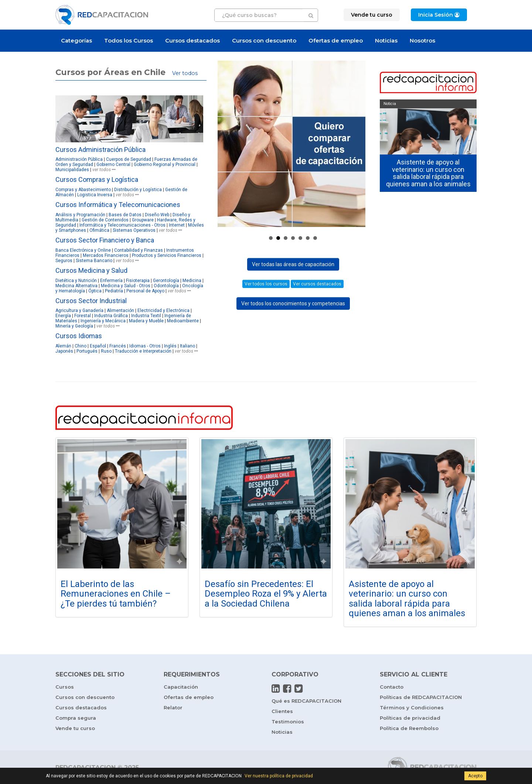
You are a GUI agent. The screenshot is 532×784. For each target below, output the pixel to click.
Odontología (166, 286)
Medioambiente (183, 321)
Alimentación (120, 310)
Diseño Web (157, 215)
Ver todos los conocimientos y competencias (293, 303)
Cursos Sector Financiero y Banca (105, 240)
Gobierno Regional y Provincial (165, 164)
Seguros (64, 261)
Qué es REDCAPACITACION (306, 701)
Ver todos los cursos (266, 284)
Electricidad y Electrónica (163, 310)
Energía (63, 316)
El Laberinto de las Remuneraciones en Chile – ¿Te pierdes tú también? (116, 594)
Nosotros (422, 40)
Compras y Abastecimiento (83, 190)
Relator (173, 707)
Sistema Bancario (94, 261)
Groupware (143, 220)
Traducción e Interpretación (143, 351)
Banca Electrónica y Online (83, 250)
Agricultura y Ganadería (79, 310)
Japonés (64, 351)
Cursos (65, 687)
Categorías (76, 40)
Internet (177, 225)
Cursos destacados (192, 40)
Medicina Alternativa (76, 286)
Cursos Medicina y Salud (91, 270)
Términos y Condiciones (412, 707)
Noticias (386, 40)
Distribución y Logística (138, 190)
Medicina (192, 281)
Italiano (187, 346)
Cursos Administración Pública (100, 150)
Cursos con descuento (264, 40)
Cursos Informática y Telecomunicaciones (118, 205)
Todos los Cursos (129, 40)
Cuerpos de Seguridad (129, 159)
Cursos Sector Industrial (91, 301)
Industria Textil (146, 316)
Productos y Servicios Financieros (167, 255)
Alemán (63, 346)
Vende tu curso (75, 728)
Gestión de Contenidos (105, 220)
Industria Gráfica (111, 316)
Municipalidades (72, 170)
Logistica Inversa (95, 195)
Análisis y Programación (80, 215)
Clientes (282, 711)
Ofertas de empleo (336, 40)
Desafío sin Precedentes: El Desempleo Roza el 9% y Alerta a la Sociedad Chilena (266, 594)
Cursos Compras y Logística (97, 179)
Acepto (475, 776)
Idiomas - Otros (145, 346)
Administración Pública (79, 159)
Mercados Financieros (106, 255)
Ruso (106, 351)
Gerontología (166, 281)
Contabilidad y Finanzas (139, 250)
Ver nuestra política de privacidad (279, 776)
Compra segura (76, 718)
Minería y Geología (74, 326)
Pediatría (114, 291)
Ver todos (185, 73)
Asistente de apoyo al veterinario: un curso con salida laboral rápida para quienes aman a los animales (407, 599)
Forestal (83, 316)
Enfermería (111, 281)
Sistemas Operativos (134, 230)
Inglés (170, 346)
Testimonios (288, 722)
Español (98, 346)
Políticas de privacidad (410, 718)
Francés (118, 346)
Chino (81, 346)
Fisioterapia (138, 281)
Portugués (87, 351)
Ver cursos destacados (317, 284)
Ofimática (99, 230)
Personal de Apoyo (146, 291)
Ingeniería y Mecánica (103, 321)
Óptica (95, 291)
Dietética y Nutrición (76, 281)
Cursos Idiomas (79, 336)
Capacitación (181, 687)
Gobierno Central (113, 164)
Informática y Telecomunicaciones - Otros (122, 225)
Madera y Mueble (146, 321)
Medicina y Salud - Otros (126, 286)
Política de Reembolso (409, 728)
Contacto (392, 687)
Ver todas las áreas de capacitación (293, 264)
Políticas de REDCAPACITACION (421, 697)
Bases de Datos (125, 215)
